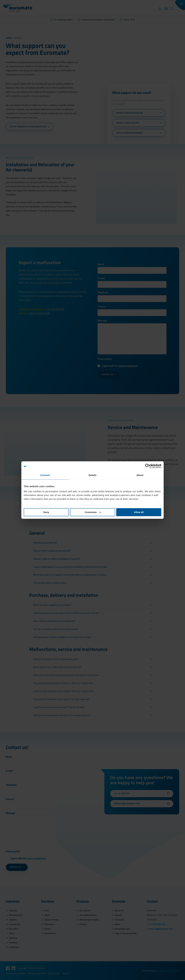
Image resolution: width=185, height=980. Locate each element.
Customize (93, 512)
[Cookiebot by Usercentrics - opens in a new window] (147, 466)
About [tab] (140, 475)
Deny (46, 512)
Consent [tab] (45, 475)
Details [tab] (92, 475)
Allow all (139, 512)
